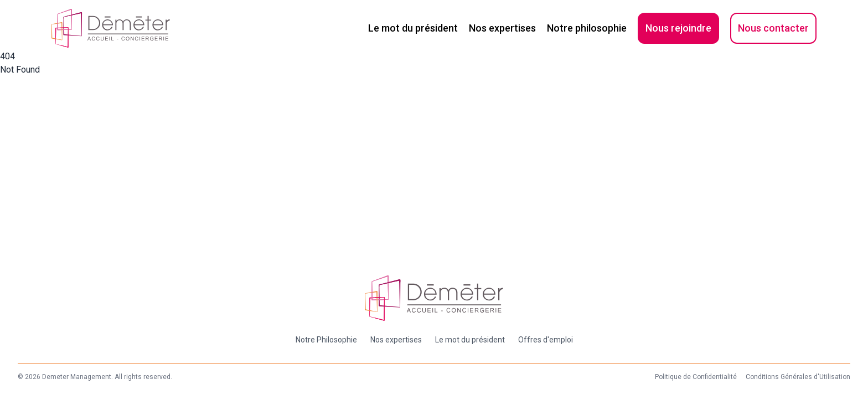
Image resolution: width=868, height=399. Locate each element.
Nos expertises (502, 28)
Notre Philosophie (326, 340)
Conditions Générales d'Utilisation (798, 377)
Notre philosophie (587, 28)
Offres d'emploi (546, 340)
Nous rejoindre (678, 28)
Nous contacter (773, 28)
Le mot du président (413, 28)
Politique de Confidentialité (696, 377)
